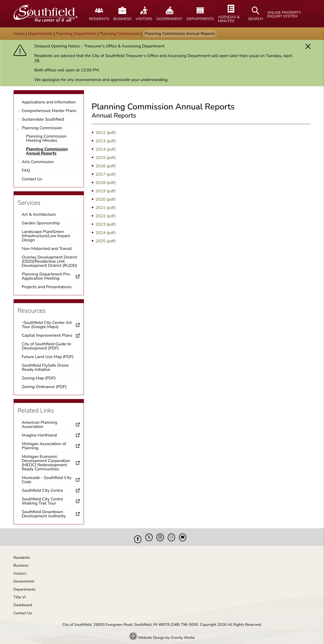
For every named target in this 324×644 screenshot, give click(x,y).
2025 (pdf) (106, 241)
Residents (22, 554)
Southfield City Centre (42, 490)
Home (19, 34)
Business (21, 561)
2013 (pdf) (106, 141)
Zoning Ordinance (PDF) (44, 387)
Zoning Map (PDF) (39, 378)
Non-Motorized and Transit (47, 249)
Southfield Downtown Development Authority (44, 514)
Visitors (20, 569)
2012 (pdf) (106, 133)
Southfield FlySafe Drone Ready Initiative (45, 367)
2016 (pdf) (106, 166)
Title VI (20, 593)
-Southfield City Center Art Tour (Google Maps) (47, 325)
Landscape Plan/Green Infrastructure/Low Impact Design (46, 236)
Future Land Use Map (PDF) (48, 357)
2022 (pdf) (106, 216)
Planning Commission (120, 34)
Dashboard (23, 601)
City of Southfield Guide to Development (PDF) (47, 346)
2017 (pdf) (106, 174)
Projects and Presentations (47, 287)
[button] (308, 46)
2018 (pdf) (106, 183)
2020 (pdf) (106, 199)
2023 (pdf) (106, 224)
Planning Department (76, 34)
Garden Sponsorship (41, 223)
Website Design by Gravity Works (162, 634)
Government (24, 577)
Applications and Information (49, 102)
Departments (40, 34)
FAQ (26, 170)
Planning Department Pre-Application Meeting (47, 276)
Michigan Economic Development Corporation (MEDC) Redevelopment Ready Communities (46, 463)
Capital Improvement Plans (47, 335)
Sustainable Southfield (43, 119)
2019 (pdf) (106, 191)
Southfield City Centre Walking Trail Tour (42, 501)
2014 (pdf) (106, 149)
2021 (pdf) (106, 208)
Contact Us (32, 179)
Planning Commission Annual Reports (47, 151)
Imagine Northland (39, 435)
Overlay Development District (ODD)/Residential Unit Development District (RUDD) (50, 261)
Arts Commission (38, 162)
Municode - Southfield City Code (47, 480)
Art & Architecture (39, 214)
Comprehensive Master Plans (49, 111)
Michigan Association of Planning (44, 446)
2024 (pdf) (106, 233)
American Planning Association (40, 425)
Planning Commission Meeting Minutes (46, 138)
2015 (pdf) (106, 158)
